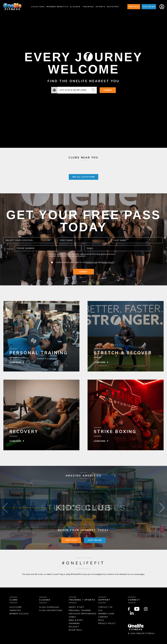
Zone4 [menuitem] (72, 617)
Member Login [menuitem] (106, 614)
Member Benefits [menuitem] (57, 7)
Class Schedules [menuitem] (49, 607)
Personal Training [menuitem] (80, 610)
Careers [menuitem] (103, 617)
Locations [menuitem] (38, 7)
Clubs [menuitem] (14, 600)
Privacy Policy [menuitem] (107, 623)
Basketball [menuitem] (76, 630)
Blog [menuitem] (101, 620)
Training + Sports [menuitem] (82, 600)
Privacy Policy (108, 262)
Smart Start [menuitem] (77, 607)
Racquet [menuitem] (74, 627)
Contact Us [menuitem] (105, 607)
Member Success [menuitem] (19, 614)
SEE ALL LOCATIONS (84, 177)
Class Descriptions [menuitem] (51, 610)
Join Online (149, 7)
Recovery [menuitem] (113, 7)
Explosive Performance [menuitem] (83, 614)
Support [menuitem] (104, 600)
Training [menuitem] (88, 7)
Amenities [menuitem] (15, 610)
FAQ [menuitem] (100, 610)
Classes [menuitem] (75, 7)
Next (162, 508)
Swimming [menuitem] (74, 623)
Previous (5, 508)
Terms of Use (91, 262)
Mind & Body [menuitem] (76, 620)
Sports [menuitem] (100, 7)
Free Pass (134, 7)
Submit (108, 90)
